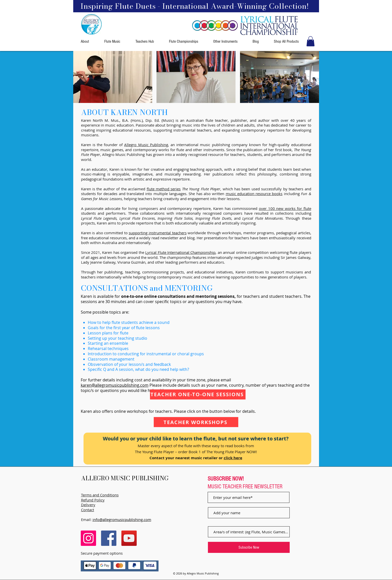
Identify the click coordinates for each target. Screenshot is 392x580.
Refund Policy (93, 500)
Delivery (88, 505)
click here (233, 458)
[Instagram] (88, 538)
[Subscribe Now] (249, 547)
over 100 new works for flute (285, 208)
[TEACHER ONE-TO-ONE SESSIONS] (198, 394)
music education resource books (254, 194)
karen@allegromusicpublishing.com (115, 385)
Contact (88, 510)
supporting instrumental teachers (158, 233)
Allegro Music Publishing (146, 145)
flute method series (164, 189)
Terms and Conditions (100, 495)
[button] (310, 41)
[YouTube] (129, 538)
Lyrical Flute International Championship (180, 252)
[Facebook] (109, 538)
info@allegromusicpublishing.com (122, 519)
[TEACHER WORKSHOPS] (196, 422)
